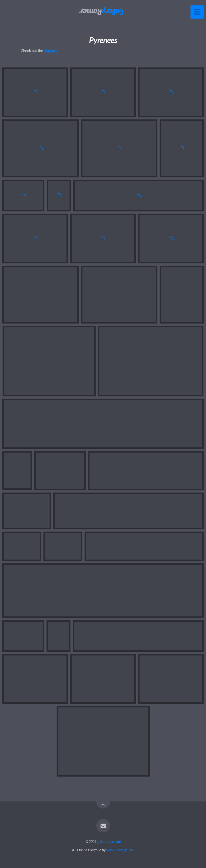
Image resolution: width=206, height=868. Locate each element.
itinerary (51, 50)
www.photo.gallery (120, 850)
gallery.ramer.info (109, 842)
